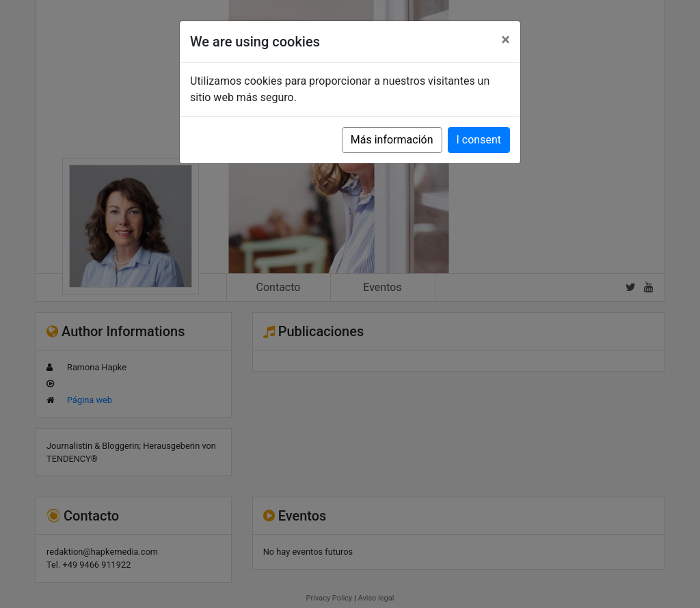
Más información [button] (392, 140)
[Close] (506, 40)
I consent (479, 140)
